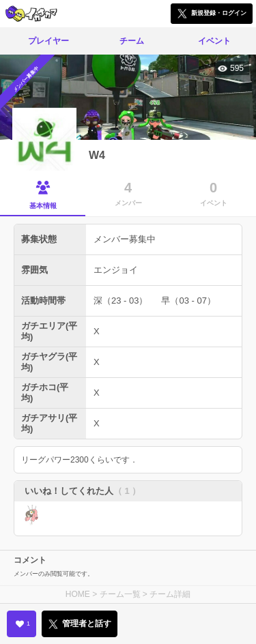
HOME (78, 594)
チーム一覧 (120, 594)
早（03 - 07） (188, 301)
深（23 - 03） (120, 301)
